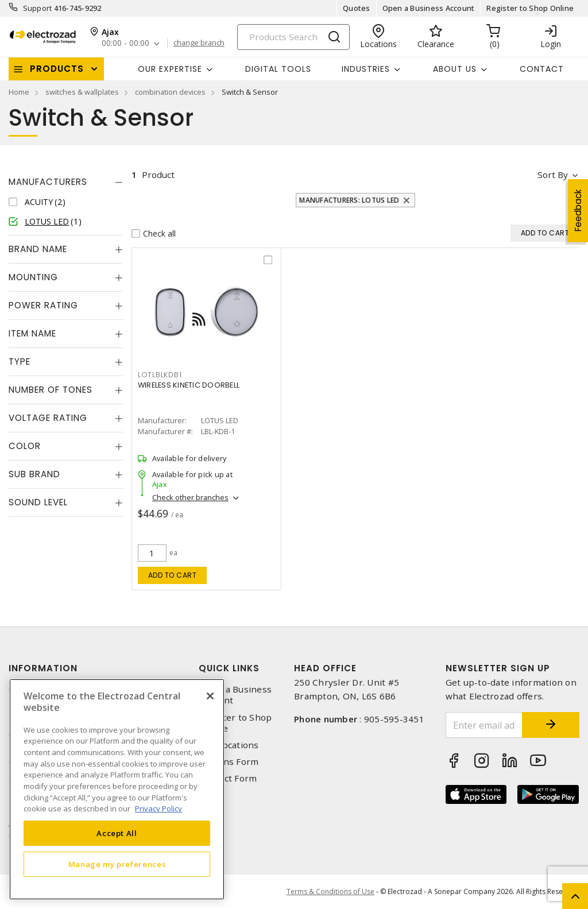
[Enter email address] (484, 725)
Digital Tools (278, 69)
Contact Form (228, 778)
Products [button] (57, 69)
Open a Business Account (429, 8)
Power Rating (43, 305)
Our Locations (229, 745)
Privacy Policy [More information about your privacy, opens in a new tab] (158, 809)
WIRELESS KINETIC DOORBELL (189, 385)
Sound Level (38, 502)
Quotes (357, 8)
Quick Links (229, 668)
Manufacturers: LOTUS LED (349, 200)
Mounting (33, 277)
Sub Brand (34, 474)
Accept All (117, 833)
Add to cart (173, 575)
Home (19, 92)
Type (20, 361)
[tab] (66, 182)
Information (43, 668)
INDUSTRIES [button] (366, 69)
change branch (199, 43)
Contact (542, 69)
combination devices (170, 92)
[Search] (293, 37)
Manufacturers (48, 182)
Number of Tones (51, 390)
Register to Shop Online (530, 8)
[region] (117, 789)
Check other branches (190, 497)
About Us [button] (455, 69)
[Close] (210, 696)
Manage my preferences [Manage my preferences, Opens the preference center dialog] (117, 864)
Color (25, 446)
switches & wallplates (82, 92)
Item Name (32, 333)
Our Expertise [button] (170, 69)
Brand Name (38, 249)
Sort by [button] (553, 175)
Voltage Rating (48, 418)
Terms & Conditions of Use (330, 891)
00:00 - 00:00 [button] (125, 43)
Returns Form (229, 762)
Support (38, 8)
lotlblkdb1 (160, 375)
